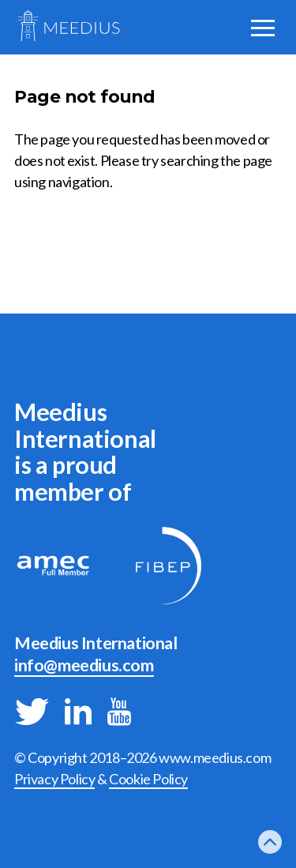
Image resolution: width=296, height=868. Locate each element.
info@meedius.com (84, 665)
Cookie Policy (148, 779)
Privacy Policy (54, 779)
